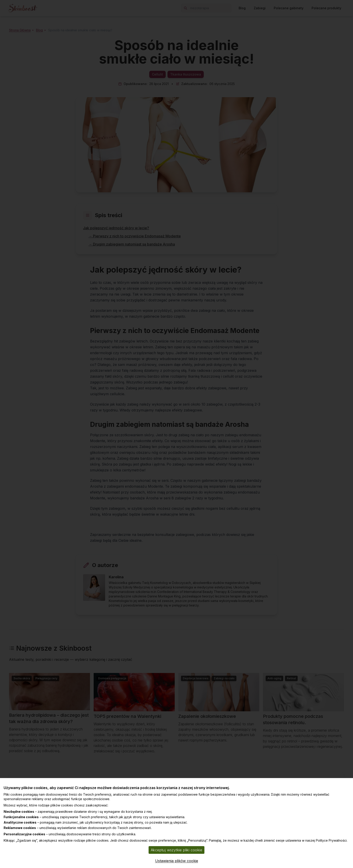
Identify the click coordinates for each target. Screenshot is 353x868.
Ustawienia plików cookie (177, 861)
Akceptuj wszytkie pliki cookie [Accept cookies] (176, 850)
